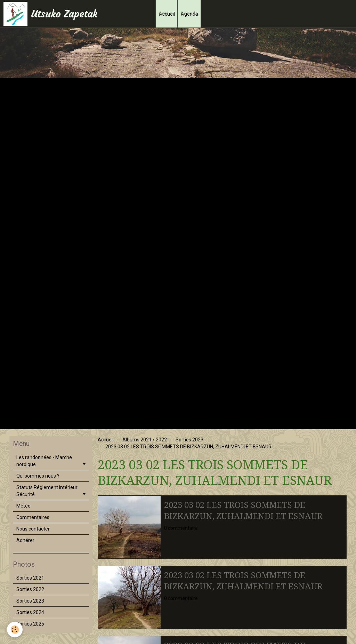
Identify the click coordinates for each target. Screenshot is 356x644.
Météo (23, 506)
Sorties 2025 (30, 624)
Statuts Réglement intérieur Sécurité (47, 491)
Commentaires (33, 517)
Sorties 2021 (30, 578)
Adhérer (25, 540)
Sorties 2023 (189, 440)
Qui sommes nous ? (38, 476)
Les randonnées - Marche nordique (44, 461)
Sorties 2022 (30, 589)
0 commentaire (181, 528)
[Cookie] (15, 630)
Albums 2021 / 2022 (145, 440)
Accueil (167, 14)
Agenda (189, 14)
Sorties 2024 (30, 612)
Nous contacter (33, 529)
